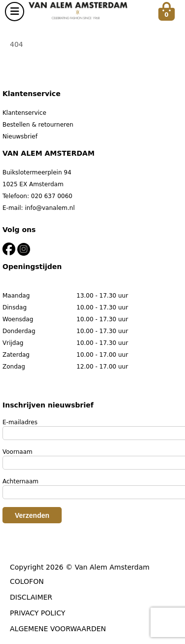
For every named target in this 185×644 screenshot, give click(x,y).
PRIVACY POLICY (37, 613)
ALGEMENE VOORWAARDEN (58, 629)
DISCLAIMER (31, 597)
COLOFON (27, 581)
